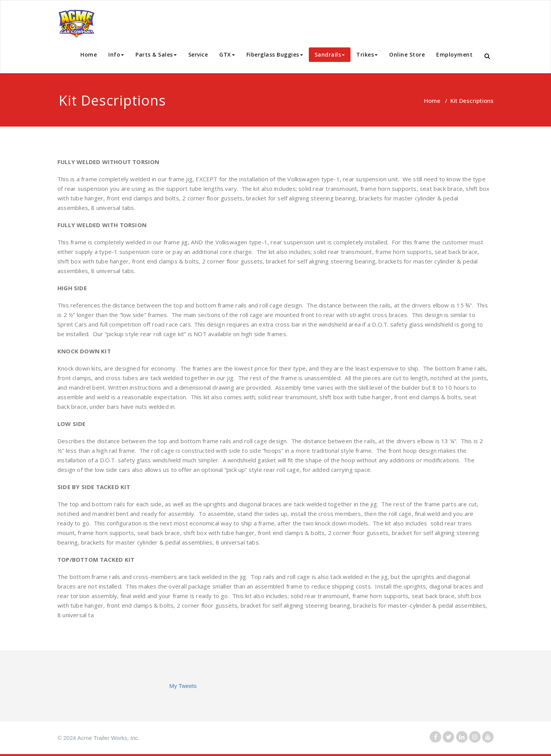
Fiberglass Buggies (275, 54)
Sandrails (330, 54)
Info (116, 54)
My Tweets (183, 686)
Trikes (367, 54)
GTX (227, 54)
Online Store (407, 54)
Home (89, 54)
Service (198, 54)
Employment (454, 54)
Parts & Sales (156, 54)
